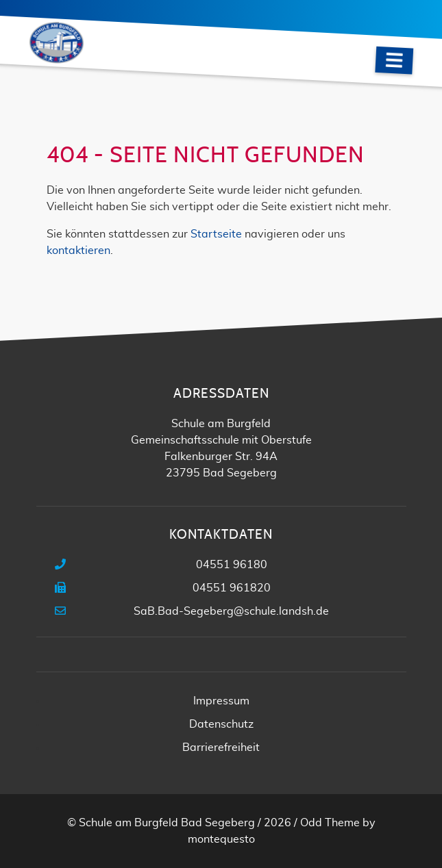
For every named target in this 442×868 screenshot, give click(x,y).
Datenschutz (221, 724)
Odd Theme (330, 823)
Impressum (221, 701)
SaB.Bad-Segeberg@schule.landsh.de (231, 611)
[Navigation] (394, 61)
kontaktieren (78, 251)
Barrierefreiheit (221, 748)
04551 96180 (232, 565)
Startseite (216, 234)
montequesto (221, 839)
